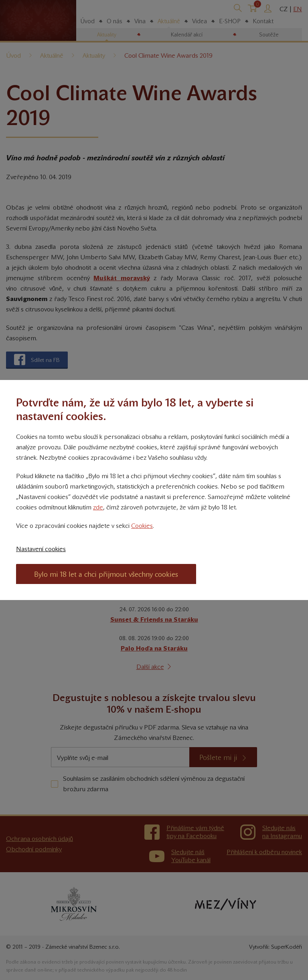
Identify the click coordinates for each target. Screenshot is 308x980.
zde (98, 507)
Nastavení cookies (41, 549)
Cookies (142, 526)
